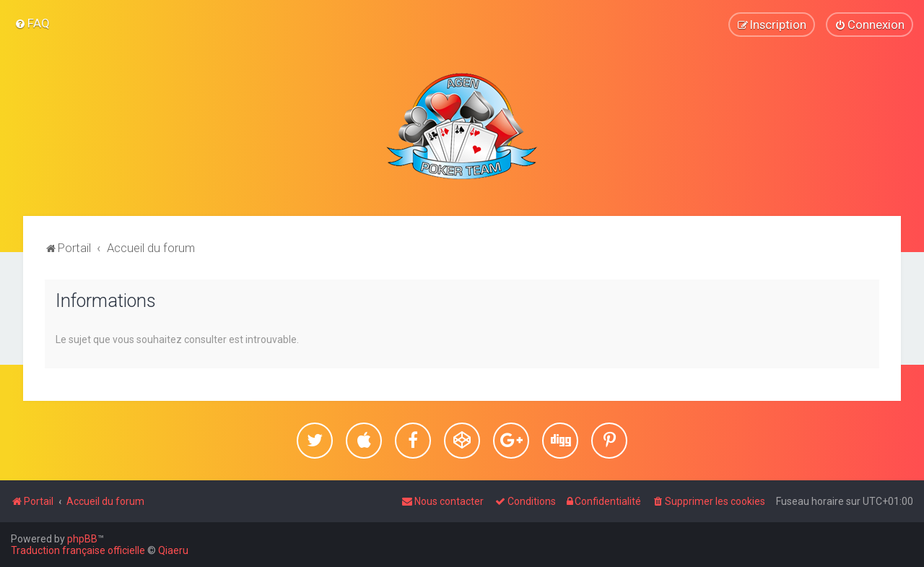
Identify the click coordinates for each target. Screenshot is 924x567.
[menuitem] (32, 23)
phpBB (82, 539)
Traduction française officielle (78, 550)
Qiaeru (173, 550)
